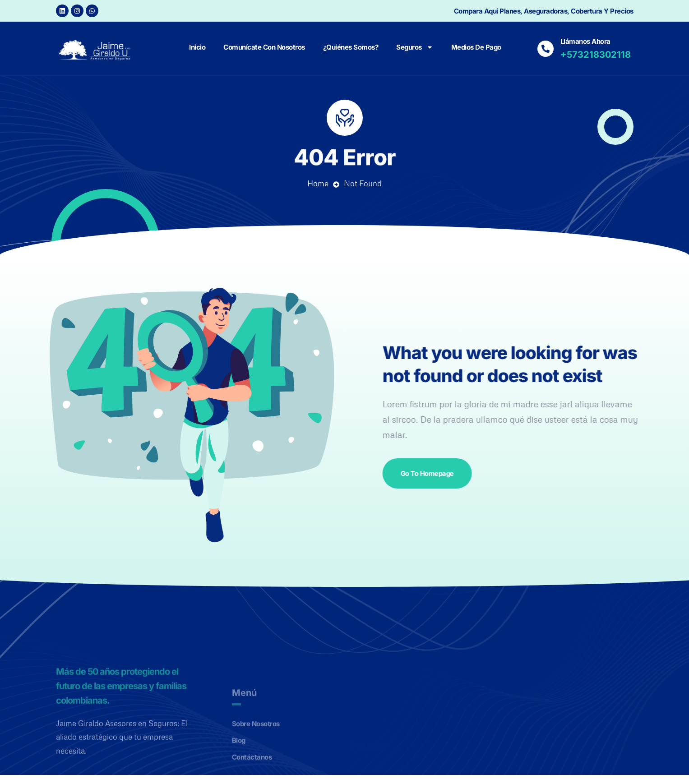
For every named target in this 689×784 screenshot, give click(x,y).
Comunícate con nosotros (264, 47)
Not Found (363, 183)
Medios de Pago (476, 47)
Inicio (197, 47)
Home (318, 183)
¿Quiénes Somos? (351, 47)
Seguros (415, 47)
